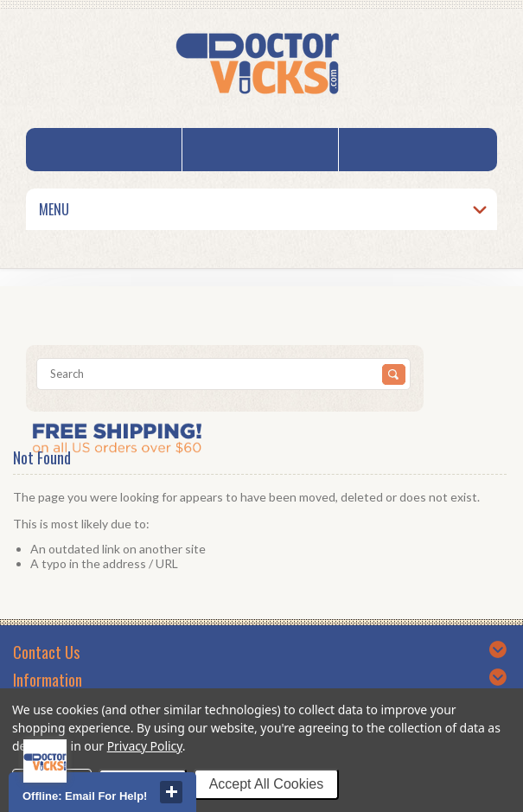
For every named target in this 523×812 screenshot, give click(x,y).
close (171, 792)
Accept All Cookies (267, 784)
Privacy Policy (145, 746)
